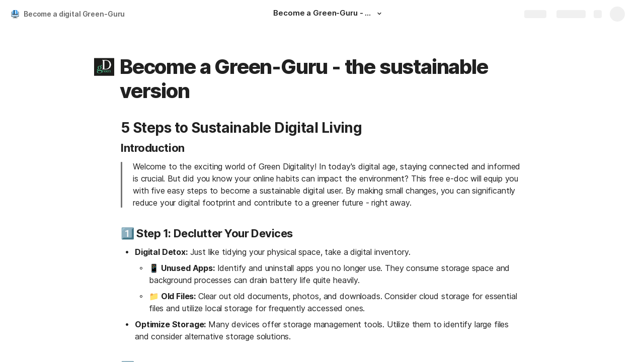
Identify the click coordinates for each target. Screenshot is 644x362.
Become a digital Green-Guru (74, 14)
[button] (379, 14)
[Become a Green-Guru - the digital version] (329, 14)
